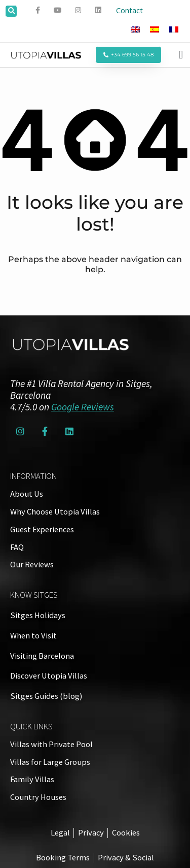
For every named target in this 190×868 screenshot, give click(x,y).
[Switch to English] (135, 29)
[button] (11, 11)
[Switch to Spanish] (155, 29)
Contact (129, 10)
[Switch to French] (174, 29)
